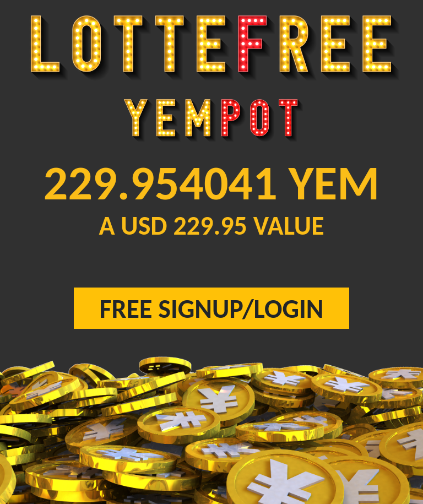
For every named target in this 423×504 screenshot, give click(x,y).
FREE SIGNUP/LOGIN (212, 309)
